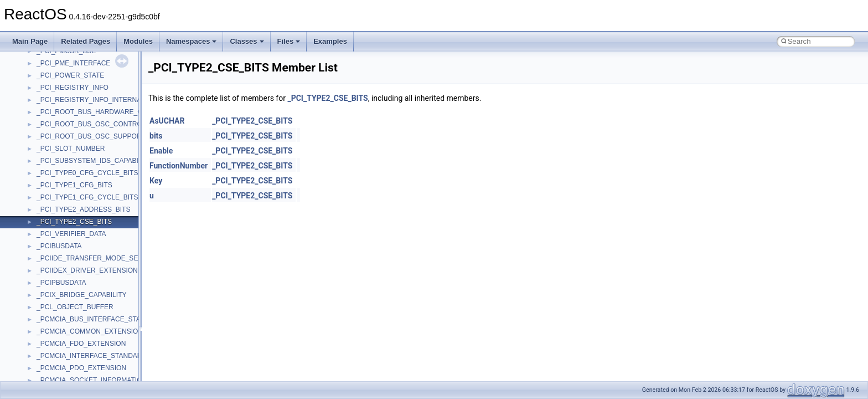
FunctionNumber (179, 166)
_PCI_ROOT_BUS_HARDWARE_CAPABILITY (106, 112)
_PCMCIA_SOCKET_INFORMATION (92, 380)
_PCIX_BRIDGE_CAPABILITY (82, 295)
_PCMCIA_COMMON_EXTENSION (90, 331)
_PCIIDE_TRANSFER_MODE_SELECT (96, 258)
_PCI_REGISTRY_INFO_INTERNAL (91, 100)
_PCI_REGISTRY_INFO (73, 88)
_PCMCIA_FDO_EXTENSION (81, 344)
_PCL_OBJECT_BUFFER (75, 307)
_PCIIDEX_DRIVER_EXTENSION (87, 270)
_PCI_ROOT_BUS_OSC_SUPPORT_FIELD (102, 136)
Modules (138, 41)
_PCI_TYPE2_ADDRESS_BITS (83, 209)
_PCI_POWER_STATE (70, 75)
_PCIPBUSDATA (61, 283)
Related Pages (86, 41)
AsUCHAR (167, 121)
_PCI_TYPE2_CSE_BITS (74, 222)
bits (156, 136)
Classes (247, 41)
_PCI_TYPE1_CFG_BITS (74, 185)
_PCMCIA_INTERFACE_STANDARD (92, 356)
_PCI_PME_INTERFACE (73, 63)
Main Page (30, 41)
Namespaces (192, 41)
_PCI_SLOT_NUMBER (71, 149)
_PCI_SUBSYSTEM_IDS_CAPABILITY (94, 161)
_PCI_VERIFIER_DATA (71, 234)
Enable (161, 151)
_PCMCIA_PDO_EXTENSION (81, 368)
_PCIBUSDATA (59, 246)
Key (156, 181)
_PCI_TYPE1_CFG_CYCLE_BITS (87, 197)
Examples (330, 41)
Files (289, 41)
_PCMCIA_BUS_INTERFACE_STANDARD (100, 319)
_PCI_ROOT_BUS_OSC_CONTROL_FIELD (102, 124)
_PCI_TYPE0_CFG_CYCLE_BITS (87, 173)
